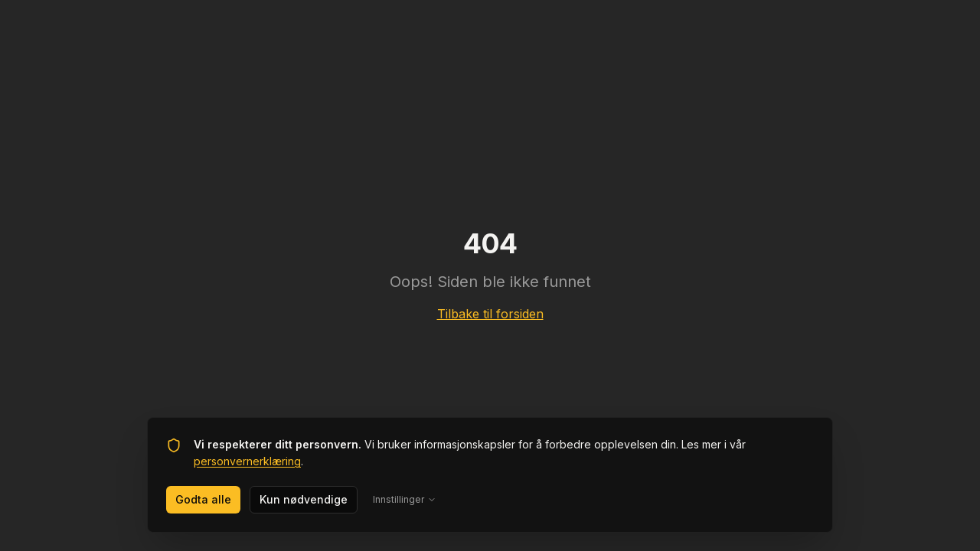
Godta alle (203, 499)
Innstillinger (405, 499)
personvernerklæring (247, 461)
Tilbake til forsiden (490, 314)
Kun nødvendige (304, 499)
